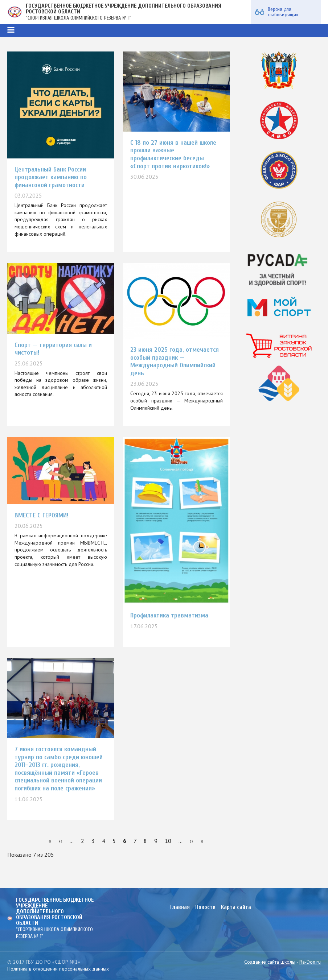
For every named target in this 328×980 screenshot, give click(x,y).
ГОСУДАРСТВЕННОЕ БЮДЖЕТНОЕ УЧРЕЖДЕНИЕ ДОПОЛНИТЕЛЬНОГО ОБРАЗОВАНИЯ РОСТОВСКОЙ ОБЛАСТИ (124, 9)
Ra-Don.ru (310, 962)
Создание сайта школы (270, 962)
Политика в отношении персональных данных (58, 969)
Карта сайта (236, 907)
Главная (180, 907)
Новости (205, 907)
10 (168, 841)
